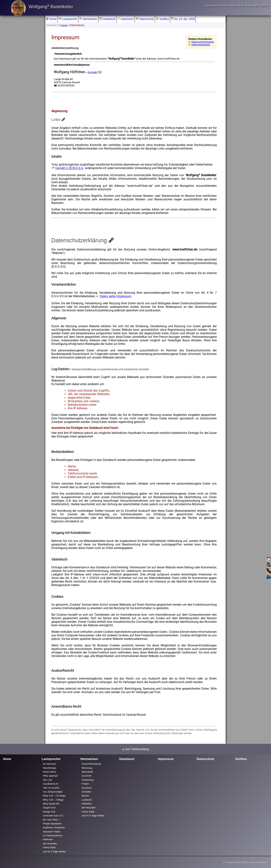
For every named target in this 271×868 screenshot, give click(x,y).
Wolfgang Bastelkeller (51, 7)
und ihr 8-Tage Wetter (54, 852)
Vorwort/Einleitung (91, 764)
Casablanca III (51, 784)
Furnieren (87, 788)
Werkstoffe (87, 772)
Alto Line (48, 780)
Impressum (126, 19)
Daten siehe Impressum (116, 296)
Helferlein (48, 840)
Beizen (85, 796)
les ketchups (50, 764)
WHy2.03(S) (49, 772)
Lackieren (87, 800)
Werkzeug (87, 768)
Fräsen (85, 784)
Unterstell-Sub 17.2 (53, 816)
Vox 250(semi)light (53, 792)
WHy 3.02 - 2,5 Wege (54, 796)
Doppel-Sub (49, 808)
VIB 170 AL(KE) (51, 788)
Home (51, 19)
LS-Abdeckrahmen (53, 836)
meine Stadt (49, 847)
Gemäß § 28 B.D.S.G (69, 168)
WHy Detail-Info (51, 804)
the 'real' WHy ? (51, 820)
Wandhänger (50, 768)
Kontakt (93, 72)
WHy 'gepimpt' (51, 776)
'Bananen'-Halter (52, 832)
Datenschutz (145, 19)
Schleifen (87, 792)
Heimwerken (88, 19)
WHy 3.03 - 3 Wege (53, 800)
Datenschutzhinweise (203, 42)
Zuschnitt (86, 776)
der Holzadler (50, 844)
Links (56, 119)
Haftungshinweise (201, 45)
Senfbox (162, 19)
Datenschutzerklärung (79, 240)
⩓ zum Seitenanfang (135, 749)
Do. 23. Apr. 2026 (183, 19)
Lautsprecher (68, 19)
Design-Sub (49, 812)
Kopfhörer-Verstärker (54, 827)
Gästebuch (107, 19)
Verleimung (88, 780)
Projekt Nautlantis (52, 824)
